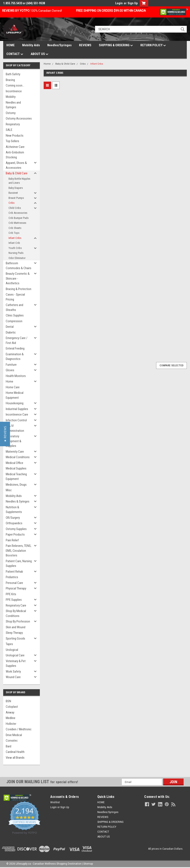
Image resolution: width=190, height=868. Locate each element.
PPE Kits (11, 594)
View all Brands (15, 758)
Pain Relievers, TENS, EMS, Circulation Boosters (19, 551)
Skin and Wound (16, 627)
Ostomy (11, 113)
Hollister (11, 724)
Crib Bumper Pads (19, 218)
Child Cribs (15, 208)
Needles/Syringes (59, 45)
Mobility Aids (31, 45)
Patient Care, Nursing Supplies (19, 564)
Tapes (9, 644)
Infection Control (16, 420)
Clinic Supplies (15, 315)
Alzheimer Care (15, 147)
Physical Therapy (16, 588)
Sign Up (133, 3)
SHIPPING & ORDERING (116, 45)
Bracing (10, 80)
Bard (9, 746)
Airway (10, 712)
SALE (9, 130)
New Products (15, 136)
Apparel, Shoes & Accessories (16, 165)
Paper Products (15, 534)
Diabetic (11, 332)
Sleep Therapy (14, 633)
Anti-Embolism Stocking (15, 155)
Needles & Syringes (18, 501)
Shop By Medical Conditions (16, 613)
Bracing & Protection (19, 289)
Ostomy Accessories (19, 118)
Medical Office (14, 463)
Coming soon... (15, 85)
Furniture (11, 365)
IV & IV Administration (15, 428)
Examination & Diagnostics (15, 357)
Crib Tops (14, 233)
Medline (11, 718)
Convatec (12, 741)
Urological (12, 650)
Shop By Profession (18, 621)
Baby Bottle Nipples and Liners (19, 181)
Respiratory (13, 124)
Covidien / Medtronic (19, 729)
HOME (11, 45)
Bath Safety (13, 74)
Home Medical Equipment (15, 395)
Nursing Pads (16, 253)
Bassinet (13, 193)
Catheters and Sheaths (14, 307)
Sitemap (88, 864)
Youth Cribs (15, 248)
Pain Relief (12, 540)
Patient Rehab (14, 572)
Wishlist (55, 802)
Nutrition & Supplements (14, 510)
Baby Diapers (16, 188)
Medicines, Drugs (16, 485)
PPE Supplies (14, 600)
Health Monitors (16, 376)
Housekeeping (15, 403)
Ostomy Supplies (16, 529)
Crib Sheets (15, 228)
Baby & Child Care (17, 173)
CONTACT (15, 54)
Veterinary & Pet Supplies (16, 664)
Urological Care (15, 655)
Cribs (12, 203)
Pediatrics (12, 577)
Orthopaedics (14, 523)
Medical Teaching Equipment (16, 477)
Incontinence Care (17, 415)
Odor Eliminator (17, 258)
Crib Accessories (18, 213)
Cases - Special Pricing (15, 297)
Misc (9, 490)
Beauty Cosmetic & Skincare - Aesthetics (18, 278)
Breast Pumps (16, 198)
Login (119, 3)
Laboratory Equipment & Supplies (14, 441)
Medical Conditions (18, 457)
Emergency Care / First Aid (17, 340)
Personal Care (14, 583)
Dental (10, 327)
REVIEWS (85, 45)
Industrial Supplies (17, 409)
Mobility (11, 97)
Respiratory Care (16, 605)
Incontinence (14, 91)
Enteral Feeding (15, 348)
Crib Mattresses (17, 223)
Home (9, 381)
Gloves (10, 370)
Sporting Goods (15, 638)
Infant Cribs (15, 238)
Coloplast (12, 707)
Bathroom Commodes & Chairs (19, 266)
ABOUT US (40, 54)
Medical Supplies (16, 468)
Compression (14, 321)
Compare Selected (171, 365)
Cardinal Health (15, 752)
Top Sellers (12, 141)
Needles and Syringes (13, 105)
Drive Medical (14, 735)
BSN (8, 701)
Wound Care (13, 677)
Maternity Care (15, 452)
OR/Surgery (13, 518)
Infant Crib (14, 243)
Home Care (13, 387)
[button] (5, 434)
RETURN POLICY (153, 45)
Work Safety (13, 672)
